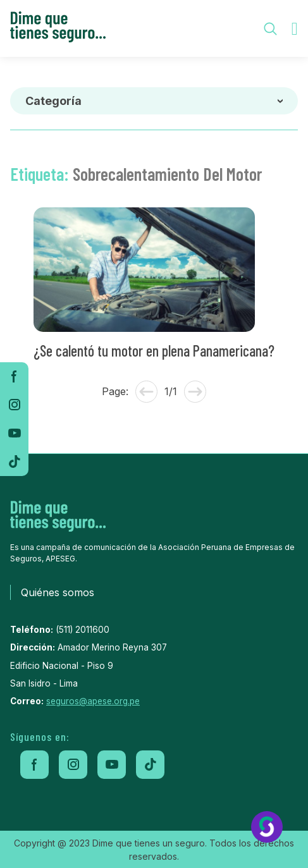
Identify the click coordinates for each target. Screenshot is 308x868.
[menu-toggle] (295, 29)
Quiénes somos (58, 592)
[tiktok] (14, 462)
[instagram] (14, 405)
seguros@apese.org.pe (93, 701)
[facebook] (14, 376)
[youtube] (14, 433)
